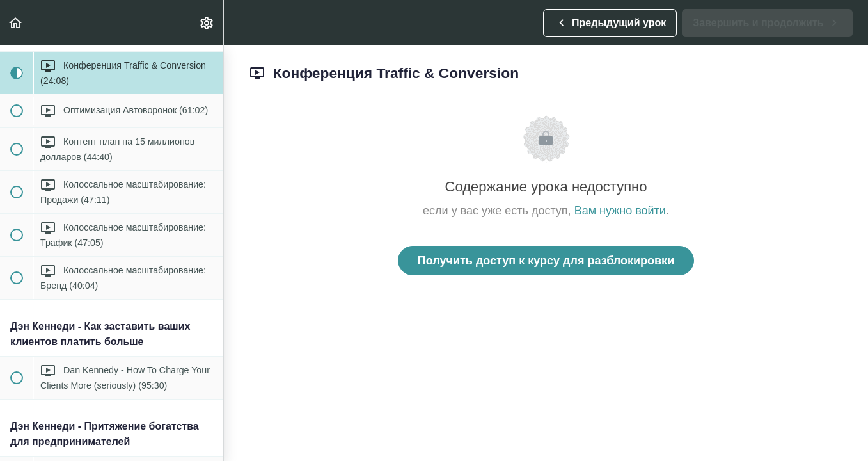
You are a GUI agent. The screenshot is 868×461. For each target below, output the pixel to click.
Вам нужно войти (620, 211)
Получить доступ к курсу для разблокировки (546, 261)
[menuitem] (207, 23)
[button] (16, 23)
